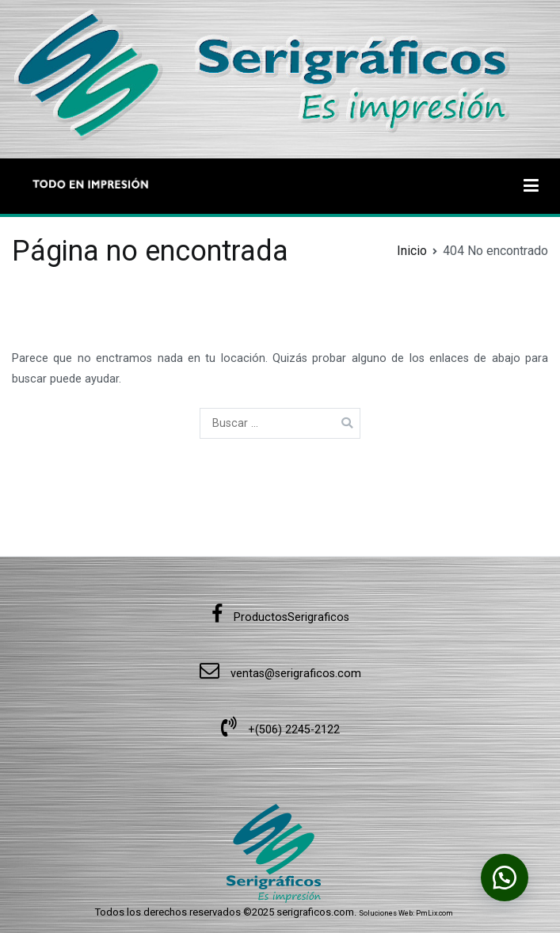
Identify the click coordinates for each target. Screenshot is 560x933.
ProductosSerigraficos (280, 617)
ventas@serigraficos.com (280, 674)
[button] (505, 878)
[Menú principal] (531, 186)
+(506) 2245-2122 (280, 730)
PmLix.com (434, 913)
